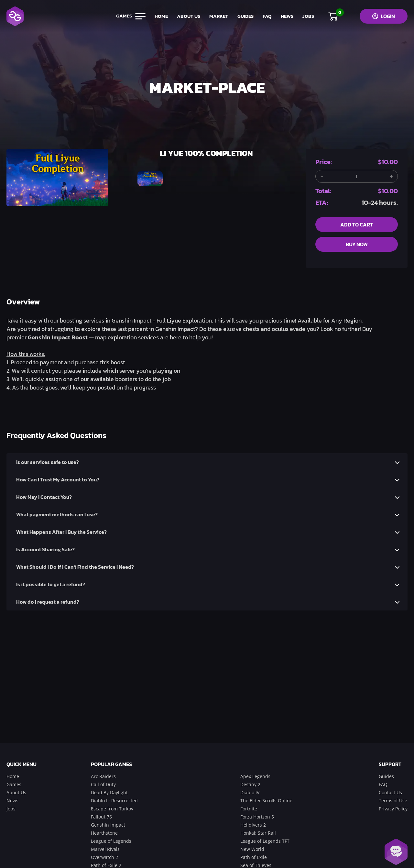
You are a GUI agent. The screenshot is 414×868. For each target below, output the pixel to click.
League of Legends (111, 841)
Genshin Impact (108, 825)
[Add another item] (391, 176)
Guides (386, 776)
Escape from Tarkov (112, 809)
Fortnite (249, 809)
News (12, 801)
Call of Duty (103, 784)
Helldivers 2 (253, 825)
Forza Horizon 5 (257, 817)
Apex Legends (255, 776)
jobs (307, 16)
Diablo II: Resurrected (114, 801)
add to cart (357, 225)
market (218, 16)
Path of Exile (254, 857)
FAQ (266, 16)
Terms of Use (393, 801)
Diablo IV (250, 792)
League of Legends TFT (265, 841)
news (286, 16)
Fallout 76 (101, 817)
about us (188, 16)
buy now (357, 244)
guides (245, 16)
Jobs (11, 809)
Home (13, 776)
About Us (16, 792)
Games (14, 784)
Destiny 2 (250, 784)
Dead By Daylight (109, 792)
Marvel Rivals (105, 849)
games (130, 16)
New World (252, 849)
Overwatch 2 (104, 857)
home (160, 16)
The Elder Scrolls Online (266, 801)
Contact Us (390, 792)
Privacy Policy (393, 809)
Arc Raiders (103, 776)
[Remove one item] (322, 176)
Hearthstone (104, 833)
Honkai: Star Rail (258, 833)
